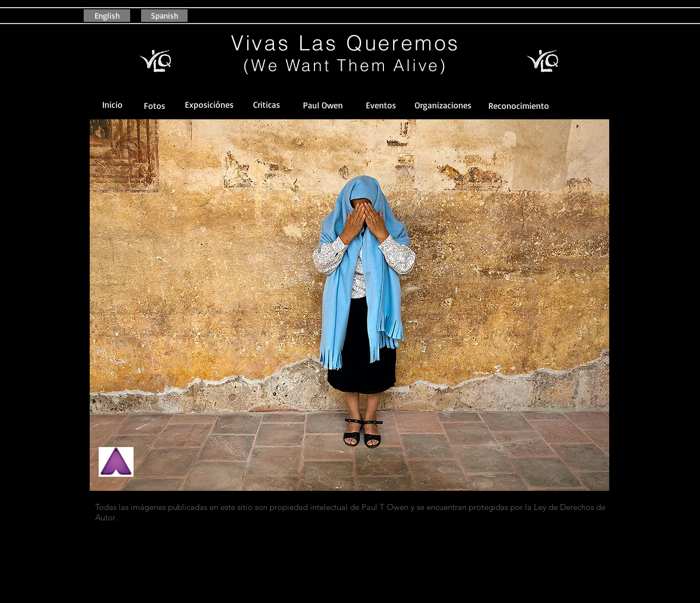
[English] (107, 16)
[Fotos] (154, 106)
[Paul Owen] (323, 105)
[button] (518, 106)
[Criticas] (266, 105)
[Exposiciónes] (209, 105)
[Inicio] (112, 105)
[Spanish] (164, 16)
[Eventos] (381, 105)
